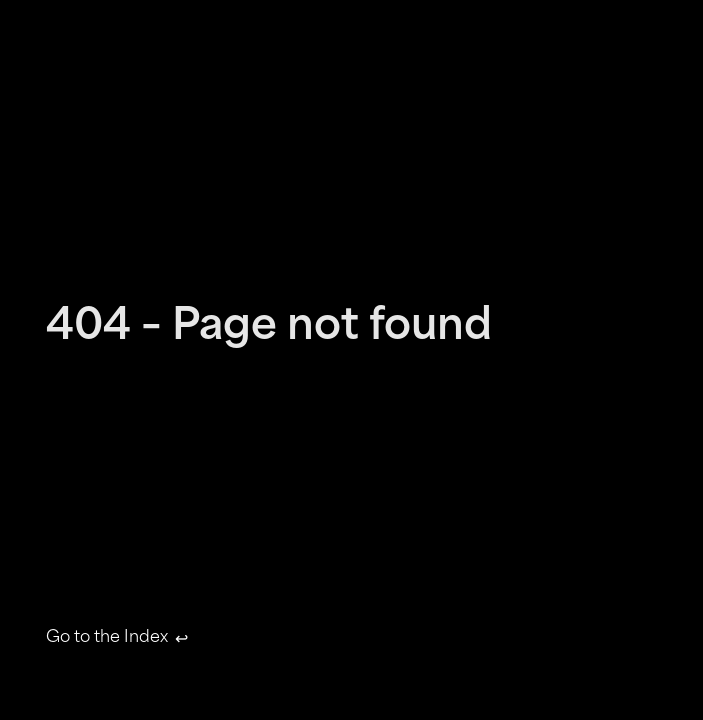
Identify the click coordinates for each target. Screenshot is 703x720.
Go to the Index (115, 639)
